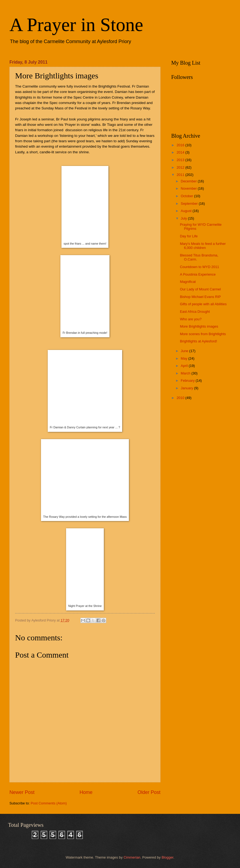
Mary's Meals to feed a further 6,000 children (203, 246)
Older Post (149, 792)
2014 (181, 152)
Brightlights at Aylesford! (198, 341)
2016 (181, 145)
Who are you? (191, 319)
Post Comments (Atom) (49, 803)
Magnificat (188, 282)
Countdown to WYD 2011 (199, 267)
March (186, 373)
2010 (181, 398)
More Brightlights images (199, 326)
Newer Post (22, 792)
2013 (181, 160)
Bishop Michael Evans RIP (200, 297)
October (187, 196)
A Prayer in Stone (76, 25)
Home (86, 792)
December (189, 181)
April (185, 366)
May (184, 358)
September (190, 204)
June (185, 351)
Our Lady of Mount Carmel (200, 289)
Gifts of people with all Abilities (203, 304)
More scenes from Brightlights (203, 334)
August (187, 211)
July (184, 218)
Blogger (167, 857)
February (188, 381)
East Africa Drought (195, 312)
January (187, 388)
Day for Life (189, 236)
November (189, 188)
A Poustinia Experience (198, 274)
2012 (181, 167)
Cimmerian (132, 857)
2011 (181, 175)
